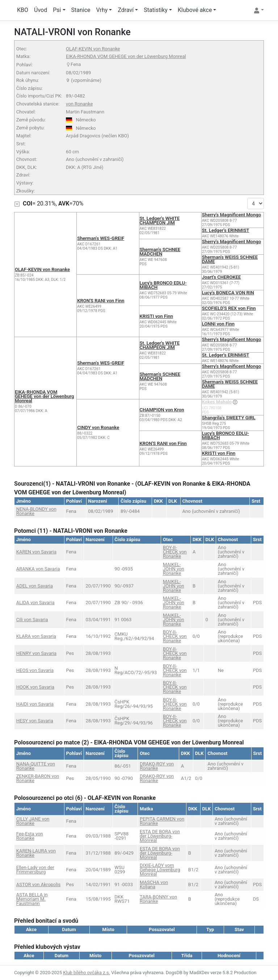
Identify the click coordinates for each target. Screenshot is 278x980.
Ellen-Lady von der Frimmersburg (35, 870)
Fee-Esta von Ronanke (30, 836)
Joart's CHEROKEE (222, 277)
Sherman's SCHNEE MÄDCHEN (160, 252)
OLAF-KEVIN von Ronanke (93, 49)
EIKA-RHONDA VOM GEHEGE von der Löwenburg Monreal (126, 56)
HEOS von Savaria (35, 670)
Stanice (81, 10)
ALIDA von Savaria (35, 603)
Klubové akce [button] (195, 10)
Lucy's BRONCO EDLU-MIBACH (163, 285)
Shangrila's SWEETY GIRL (229, 418)
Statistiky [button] (156, 10)
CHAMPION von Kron (162, 410)
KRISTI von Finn (156, 316)
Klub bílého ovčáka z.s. (87, 973)
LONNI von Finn (218, 324)
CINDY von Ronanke (98, 427)
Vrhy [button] (102, 10)
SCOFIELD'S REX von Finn (229, 308)
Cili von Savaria (32, 620)
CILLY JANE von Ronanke (33, 821)
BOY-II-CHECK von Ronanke (175, 552)
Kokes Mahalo (217, 402)
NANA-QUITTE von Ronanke (36, 766)
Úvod (41, 10)
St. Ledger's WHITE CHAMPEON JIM (160, 221)
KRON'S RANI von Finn (101, 301)
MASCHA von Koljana (154, 885)
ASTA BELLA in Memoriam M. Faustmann (32, 899)
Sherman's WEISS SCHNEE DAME (230, 259)
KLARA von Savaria (36, 636)
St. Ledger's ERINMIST (226, 230)
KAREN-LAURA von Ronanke (36, 853)
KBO (23, 10)
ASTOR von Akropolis (38, 885)
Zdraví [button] (126, 10)
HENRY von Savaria (36, 653)
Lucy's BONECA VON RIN (228, 293)
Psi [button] (57, 10)
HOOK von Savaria (35, 687)
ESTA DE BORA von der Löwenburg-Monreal (160, 836)
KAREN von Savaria (36, 552)
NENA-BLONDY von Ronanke (36, 511)
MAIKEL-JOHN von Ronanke (174, 569)
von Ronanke (79, 104)
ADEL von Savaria (35, 586)
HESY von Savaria (35, 721)
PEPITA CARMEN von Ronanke (162, 821)
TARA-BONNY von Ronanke (158, 899)
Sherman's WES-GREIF (101, 238)
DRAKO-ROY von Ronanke (157, 766)
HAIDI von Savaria (35, 704)
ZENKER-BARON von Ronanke (38, 778)
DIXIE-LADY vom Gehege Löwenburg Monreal (160, 870)
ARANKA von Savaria (38, 569)
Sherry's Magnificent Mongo (231, 215)
